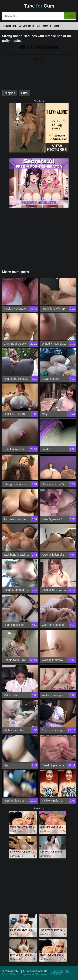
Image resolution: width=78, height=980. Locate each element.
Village (57, 26)
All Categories (27, 26)
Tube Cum (39, 6)
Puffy (25, 93)
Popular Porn (10, 26)
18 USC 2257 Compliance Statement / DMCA (35, 973)
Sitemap (57, 971)
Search (70, 16)
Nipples (10, 93)
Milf (39, 26)
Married (47, 26)
